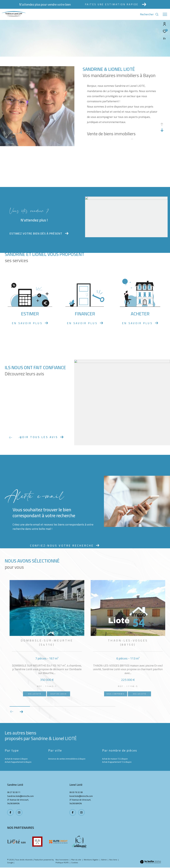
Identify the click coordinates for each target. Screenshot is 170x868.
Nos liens (114, 860)
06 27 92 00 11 (14, 792)
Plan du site (76, 860)
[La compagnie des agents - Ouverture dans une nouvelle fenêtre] (37, 842)
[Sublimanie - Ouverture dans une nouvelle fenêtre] (79, 842)
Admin (104, 860)
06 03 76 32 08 (76, 792)
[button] (21, 712)
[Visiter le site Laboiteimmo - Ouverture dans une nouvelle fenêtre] (150, 862)
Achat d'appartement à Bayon (18, 762)
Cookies (75, 863)
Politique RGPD (62, 862)
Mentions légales (91, 860)
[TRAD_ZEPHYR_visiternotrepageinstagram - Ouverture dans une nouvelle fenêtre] (81, 812)
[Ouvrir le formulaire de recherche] (149, 14)
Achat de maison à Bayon (16, 759)
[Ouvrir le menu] (165, 14)
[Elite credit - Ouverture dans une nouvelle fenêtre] (58, 842)
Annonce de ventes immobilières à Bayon (67, 759)
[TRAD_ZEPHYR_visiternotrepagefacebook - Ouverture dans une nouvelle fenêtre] (73, 812)
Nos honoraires (62, 860)
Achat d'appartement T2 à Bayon (117, 762)
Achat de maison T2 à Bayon (115, 759)
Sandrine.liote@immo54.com (20, 796)
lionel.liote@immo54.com (81, 796)
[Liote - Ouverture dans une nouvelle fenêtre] (16, 842)
